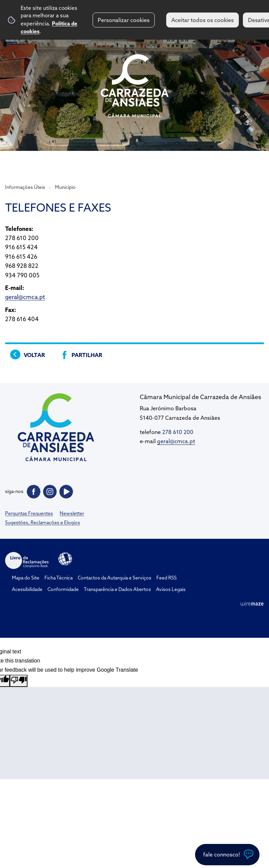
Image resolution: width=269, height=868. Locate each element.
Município (65, 187)
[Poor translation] (19, 681)
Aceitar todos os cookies (203, 20)
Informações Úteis (25, 187)
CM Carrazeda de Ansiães (135, 86)
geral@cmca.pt (25, 297)
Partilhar (87, 355)
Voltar (34, 355)
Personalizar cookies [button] (124, 20)
